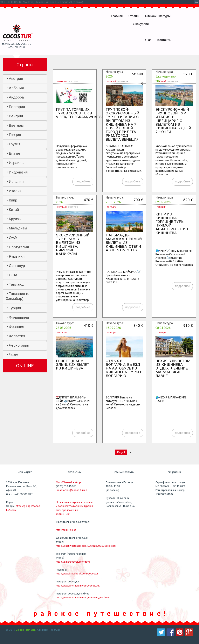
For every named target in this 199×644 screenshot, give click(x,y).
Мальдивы (18, 228)
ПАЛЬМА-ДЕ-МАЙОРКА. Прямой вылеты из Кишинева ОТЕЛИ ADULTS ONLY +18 (124, 243)
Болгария (17, 107)
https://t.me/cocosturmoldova (73, 562)
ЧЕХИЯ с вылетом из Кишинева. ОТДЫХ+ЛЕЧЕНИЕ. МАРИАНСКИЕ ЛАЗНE (173, 368)
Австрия (16, 79)
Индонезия (18, 172)
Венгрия (16, 116)
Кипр (13, 200)
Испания (16, 182)
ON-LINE (25, 366)
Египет (15, 153)
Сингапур (17, 266)
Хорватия (17, 336)
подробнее (83, 182)
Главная (117, 16)
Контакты (164, 40)
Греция (15, 135)
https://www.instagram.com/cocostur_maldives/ (83, 597)
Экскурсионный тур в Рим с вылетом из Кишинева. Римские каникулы (73, 244)
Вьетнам (16, 125)
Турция (15, 308)
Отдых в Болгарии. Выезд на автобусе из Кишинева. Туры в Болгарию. (124, 368)
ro (197, 2)
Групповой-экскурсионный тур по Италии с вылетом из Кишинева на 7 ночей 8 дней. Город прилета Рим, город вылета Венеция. (123, 124)
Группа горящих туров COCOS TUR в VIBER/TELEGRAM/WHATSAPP (82, 113)
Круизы (15, 219)
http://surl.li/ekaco (66, 530)
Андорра (16, 97)
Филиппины (19, 317)
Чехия (14, 355)
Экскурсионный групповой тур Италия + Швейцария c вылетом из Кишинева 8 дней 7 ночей (173, 121)
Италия (15, 191)
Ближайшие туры (158, 16)
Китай (14, 210)
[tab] (25, 79)
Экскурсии (141, 24)
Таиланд (16, 284)
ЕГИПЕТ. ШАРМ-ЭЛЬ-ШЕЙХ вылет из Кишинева (73, 365)
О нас (148, 40)
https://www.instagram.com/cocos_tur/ (78, 586)
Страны (134, 16)
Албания (16, 88)
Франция (16, 327)
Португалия (19, 247)
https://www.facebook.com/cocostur (77, 574)
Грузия (14, 144)
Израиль (16, 163)
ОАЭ (13, 238)
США (13, 275)
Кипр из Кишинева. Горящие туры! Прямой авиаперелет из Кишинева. (172, 224)
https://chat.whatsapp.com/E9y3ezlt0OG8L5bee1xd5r (86, 546)
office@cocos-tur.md (75, 490)
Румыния (17, 256)
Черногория (19, 345)
